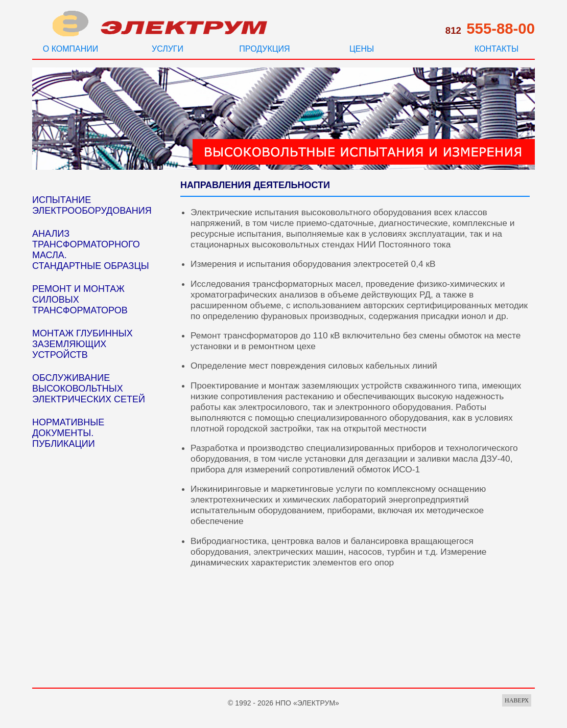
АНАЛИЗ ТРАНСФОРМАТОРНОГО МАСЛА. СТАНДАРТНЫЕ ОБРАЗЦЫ (91, 250)
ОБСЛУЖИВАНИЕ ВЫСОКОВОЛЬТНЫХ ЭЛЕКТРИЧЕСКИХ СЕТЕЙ (89, 389)
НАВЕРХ (517, 700)
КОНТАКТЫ (497, 49)
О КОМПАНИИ (71, 49)
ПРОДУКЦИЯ (264, 49)
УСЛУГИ (168, 49)
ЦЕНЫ (362, 49)
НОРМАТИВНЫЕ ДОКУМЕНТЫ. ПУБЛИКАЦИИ (68, 433)
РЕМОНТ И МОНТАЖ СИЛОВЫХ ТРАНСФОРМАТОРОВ (80, 300)
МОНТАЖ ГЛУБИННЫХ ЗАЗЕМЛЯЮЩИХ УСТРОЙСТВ (82, 344)
